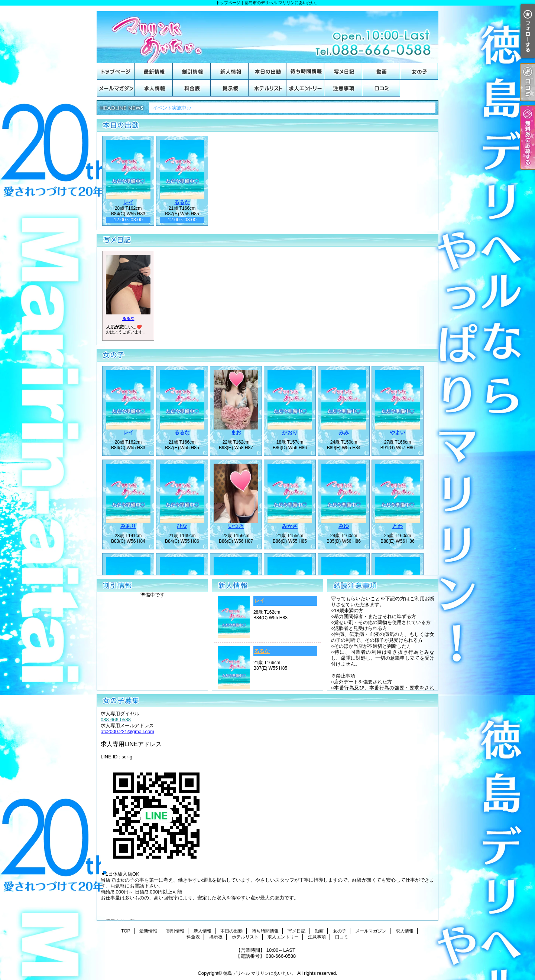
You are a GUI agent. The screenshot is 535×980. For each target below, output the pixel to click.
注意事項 (343, 88)
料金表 (192, 88)
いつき (236, 526)
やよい (398, 432)
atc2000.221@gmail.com (127, 731)
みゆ (344, 526)
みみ (344, 432)
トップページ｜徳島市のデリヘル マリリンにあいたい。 (267, 34)
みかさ (290, 526)
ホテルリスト (267, 88)
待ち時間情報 (305, 71)
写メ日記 (343, 71)
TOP (116, 71)
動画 (381, 71)
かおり (290, 432)
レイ (128, 202)
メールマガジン (116, 88)
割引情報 (192, 71)
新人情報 (230, 71)
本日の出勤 (267, 71)
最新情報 (154, 71)
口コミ (381, 88)
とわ (398, 526)
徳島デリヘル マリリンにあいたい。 (260, 973)
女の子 (419, 71)
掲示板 (230, 88)
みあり (128, 526)
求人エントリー (305, 88)
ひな (182, 526)
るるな (182, 202)
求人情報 (154, 88)
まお (236, 432)
